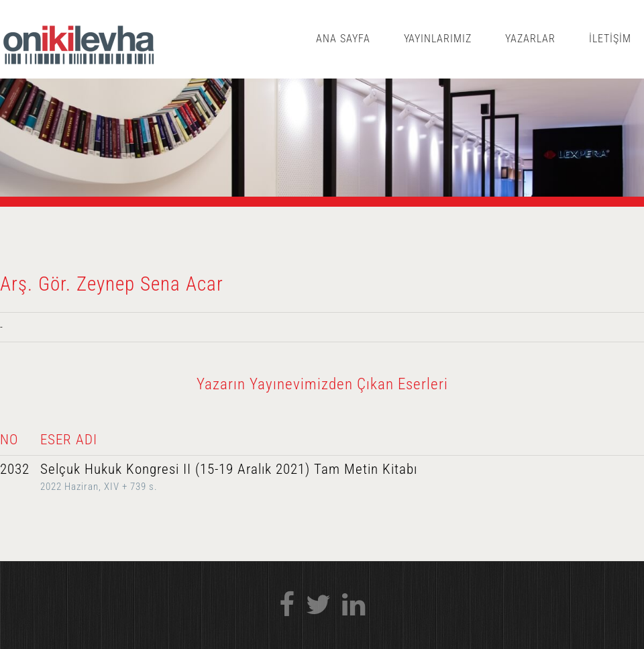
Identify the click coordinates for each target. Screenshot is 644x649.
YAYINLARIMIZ (438, 39)
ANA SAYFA (343, 39)
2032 (15, 469)
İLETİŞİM (610, 39)
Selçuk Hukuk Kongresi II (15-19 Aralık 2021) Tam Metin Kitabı (229, 469)
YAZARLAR (530, 39)
